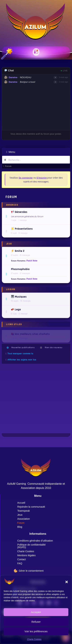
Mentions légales (27, 555)
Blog (20, 527)
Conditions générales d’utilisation (35, 541)
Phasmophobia (20, 270)
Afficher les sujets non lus (22, 360)
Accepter (36, 612)
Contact (22, 559)
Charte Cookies (34, 639)
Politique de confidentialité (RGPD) (32, 546)
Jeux (20, 515)
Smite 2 (18, 252)
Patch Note (32, 261)
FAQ (20, 563)
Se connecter (26, 178)
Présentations (22, 229)
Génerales (19, 212)
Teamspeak (24, 511)
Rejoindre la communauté (31, 507)
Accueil (21, 503)
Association (24, 519)
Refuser (36, 622)
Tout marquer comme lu (20, 354)
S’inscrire (42, 178)
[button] (67, 582)
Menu (11, 152)
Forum (21, 523)
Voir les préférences (36, 631)
